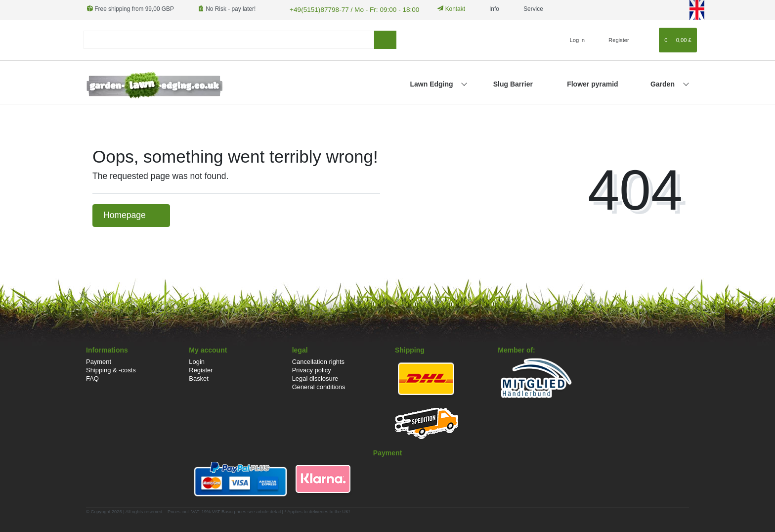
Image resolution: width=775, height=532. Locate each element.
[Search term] (229, 39)
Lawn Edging (432, 83)
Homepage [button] (131, 214)
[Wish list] (647, 39)
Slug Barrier (513, 83)
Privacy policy (312, 369)
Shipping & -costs (111, 369)
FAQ (92, 377)
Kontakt (440, 9)
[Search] (385, 39)
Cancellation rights (318, 361)
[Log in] (573, 39)
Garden (664, 83)
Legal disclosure (315, 377)
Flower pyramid (592, 83)
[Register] (613, 39)
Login (197, 361)
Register (201, 369)
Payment (99, 361)
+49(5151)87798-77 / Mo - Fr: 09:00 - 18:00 (345, 9)
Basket (199, 377)
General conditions (319, 386)
